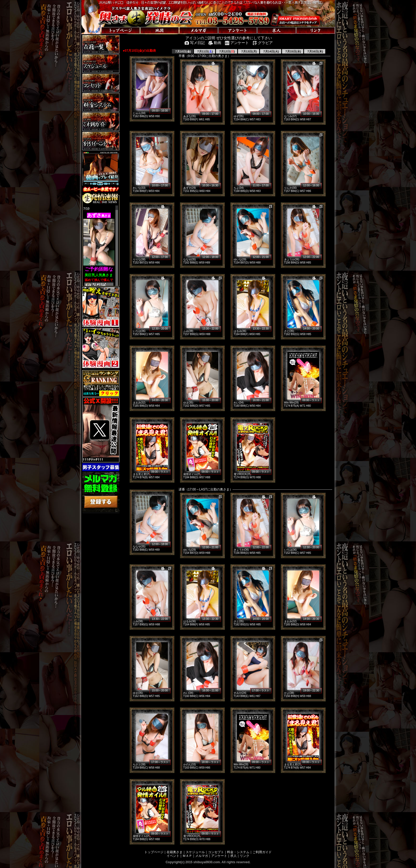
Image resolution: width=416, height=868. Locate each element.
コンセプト (216, 852)
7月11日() (205, 51)
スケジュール (195, 852)
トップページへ (98, 25)
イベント (173, 856)
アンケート (219, 856)
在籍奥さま (175, 852)
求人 (233, 856)
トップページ (154, 852)
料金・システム (238, 852)
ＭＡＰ (187, 856)
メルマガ (202, 856)
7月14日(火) (271, 51)
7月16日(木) (315, 51)
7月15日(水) (293, 51)
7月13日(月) (249, 51)
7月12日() (227, 51)
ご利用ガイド (262, 852)
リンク (245, 856)
